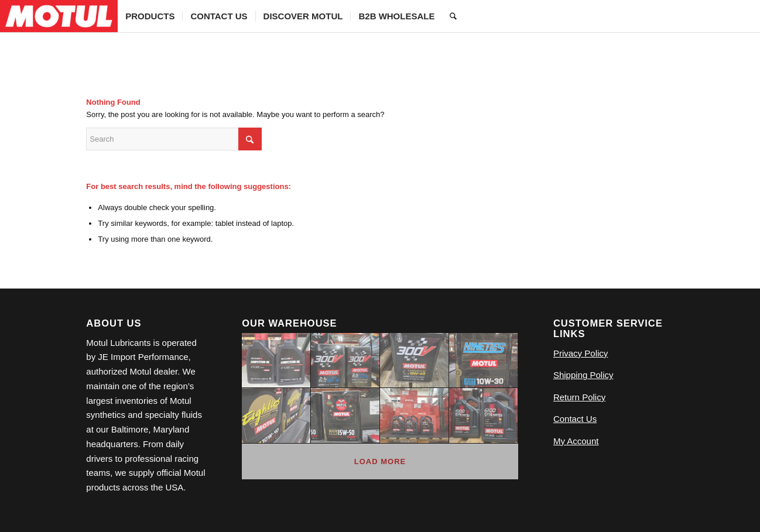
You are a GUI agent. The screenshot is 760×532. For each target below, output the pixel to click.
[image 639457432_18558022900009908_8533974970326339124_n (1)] (345, 416)
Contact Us (575, 419)
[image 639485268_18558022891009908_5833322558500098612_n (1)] (484, 361)
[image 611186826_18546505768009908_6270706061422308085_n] (415, 361)
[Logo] (59, 16)
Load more (380, 461)
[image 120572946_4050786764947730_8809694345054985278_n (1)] (415, 416)
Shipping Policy (583, 375)
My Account (576, 441)
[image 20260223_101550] (276, 361)
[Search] (453, 16)
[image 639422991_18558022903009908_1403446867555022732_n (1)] (276, 416)
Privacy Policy (581, 353)
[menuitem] (150, 16)
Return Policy (579, 397)
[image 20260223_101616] (484, 416)
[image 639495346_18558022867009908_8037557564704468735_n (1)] (345, 361)
